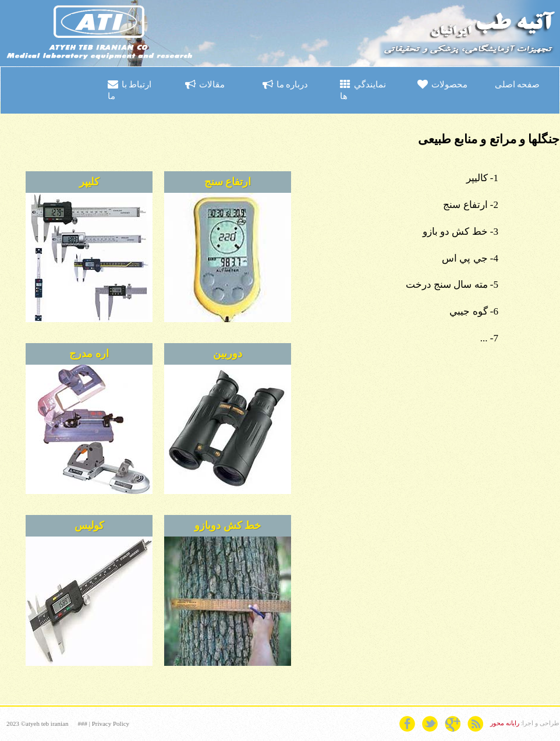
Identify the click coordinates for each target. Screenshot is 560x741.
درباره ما (285, 84)
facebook (407, 724)
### (82, 724)
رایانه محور (505, 723)
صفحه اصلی (517, 84)
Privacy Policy (111, 724)
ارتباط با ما (130, 90)
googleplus (453, 724)
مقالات (205, 84)
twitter (430, 724)
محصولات (442, 84)
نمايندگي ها (363, 90)
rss (475, 724)
